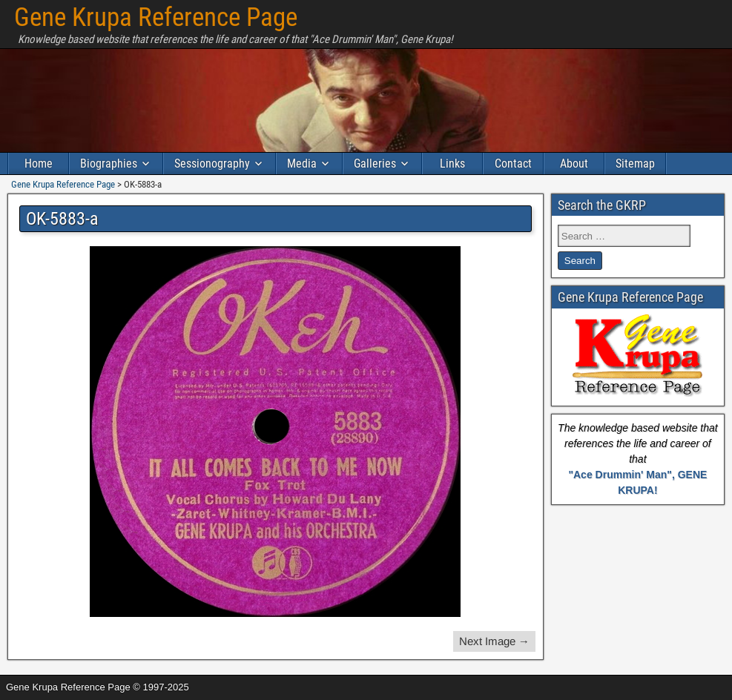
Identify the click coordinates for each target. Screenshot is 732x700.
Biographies (109, 164)
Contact (513, 164)
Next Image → (494, 641)
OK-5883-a (62, 219)
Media (302, 164)
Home (39, 164)
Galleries (375, 164)
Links (452, 164)
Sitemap (635, 164)
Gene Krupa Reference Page (156, 17)
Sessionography (212, 164)
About (574, 164)
